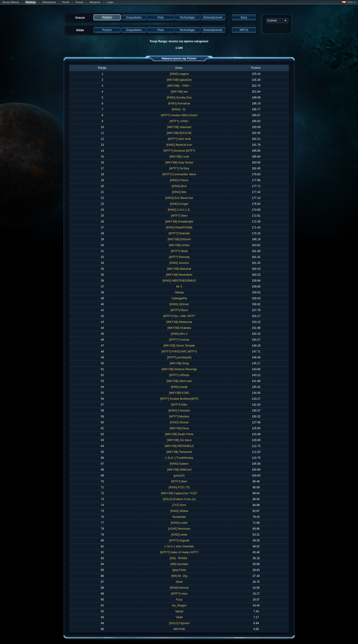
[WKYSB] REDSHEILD (179, 446)
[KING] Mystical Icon (179, 145)
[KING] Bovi (179, 186)
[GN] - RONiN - (179, 558)
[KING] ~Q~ (179, 109)
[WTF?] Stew (179, 216)
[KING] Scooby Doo (179, 98)
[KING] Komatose (179, 103)
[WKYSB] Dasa (179, 428)
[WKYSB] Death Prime (179, 434)
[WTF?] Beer (179, 481)
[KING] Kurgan (179, 204)
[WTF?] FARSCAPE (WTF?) (179, 352)
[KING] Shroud (179, 422)
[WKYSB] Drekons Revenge (179, 369)
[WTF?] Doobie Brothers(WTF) (179, 399)
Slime (179, 582)
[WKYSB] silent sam (179, 381)
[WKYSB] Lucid (179, 157)
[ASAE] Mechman (179, 529)
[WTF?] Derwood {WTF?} (179, 151)
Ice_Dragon (179, 605)
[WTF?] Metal (179, 251)
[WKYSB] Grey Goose (179, 163)
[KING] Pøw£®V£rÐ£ (179, 228)
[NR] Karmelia (179, 564)
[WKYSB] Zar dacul (179, 440)
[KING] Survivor (179, 263)
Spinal (179, 611)
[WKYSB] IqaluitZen (179, 80)
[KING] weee (179, 535)
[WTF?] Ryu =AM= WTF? (179, 316)
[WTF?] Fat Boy (179, 168)
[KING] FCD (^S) (179, 487)
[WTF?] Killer (179, 405)
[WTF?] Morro (179, 310)
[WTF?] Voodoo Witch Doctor (179, 115)
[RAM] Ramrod (179, 588)
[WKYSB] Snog (179, 363)
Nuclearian (179, 517)
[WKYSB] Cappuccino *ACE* (179, 493)
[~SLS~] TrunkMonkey (179, 458)
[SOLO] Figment (179, 623)
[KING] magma (179, 74)
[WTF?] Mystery (179, 416)
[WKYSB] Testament (179, 452)
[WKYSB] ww (179, 92)
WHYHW (179, 629)
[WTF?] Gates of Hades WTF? (179, 552)
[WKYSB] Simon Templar (179, 346)
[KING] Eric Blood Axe (179, 198)
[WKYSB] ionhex (179, 245)
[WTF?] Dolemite (179, 233)
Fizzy (179, 600)
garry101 (179, 476)
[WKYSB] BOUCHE (179, 133)
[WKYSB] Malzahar (179, 269)
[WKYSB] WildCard (179, 470)
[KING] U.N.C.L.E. (179, 210)
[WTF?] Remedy (179, 257)
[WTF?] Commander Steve (179, 174)
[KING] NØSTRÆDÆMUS (179, 281)
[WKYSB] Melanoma (179, 322)
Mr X (179, 287)
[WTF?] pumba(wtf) (179, 357)
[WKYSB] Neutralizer (179, 275)
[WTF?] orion (179, 594)
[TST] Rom (179, 505)
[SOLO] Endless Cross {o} (179, 499)
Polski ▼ (349, 2)
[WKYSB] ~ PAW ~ (179, 86)
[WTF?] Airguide (179, 541)
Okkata (179, 292)
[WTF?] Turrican (179, 340)
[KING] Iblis (179, 192)
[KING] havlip (179, 387)
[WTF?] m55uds (179, 375)
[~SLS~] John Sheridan (179, 546)
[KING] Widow (179, 511)
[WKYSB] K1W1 (179, 393)
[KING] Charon (179, 180)
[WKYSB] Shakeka (179, 328)
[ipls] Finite (179, 570)
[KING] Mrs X (179, 334)
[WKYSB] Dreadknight (179, 222)
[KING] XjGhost (179, 304)
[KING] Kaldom (179, 464)
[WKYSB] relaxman (179, 127)
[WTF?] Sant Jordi (179, 139)
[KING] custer (179, 523)
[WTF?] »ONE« (179, 121)
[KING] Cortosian (179, 411)
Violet (179, 617)
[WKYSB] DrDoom (179, 239)
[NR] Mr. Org (179, 576)
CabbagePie (179, 298)
